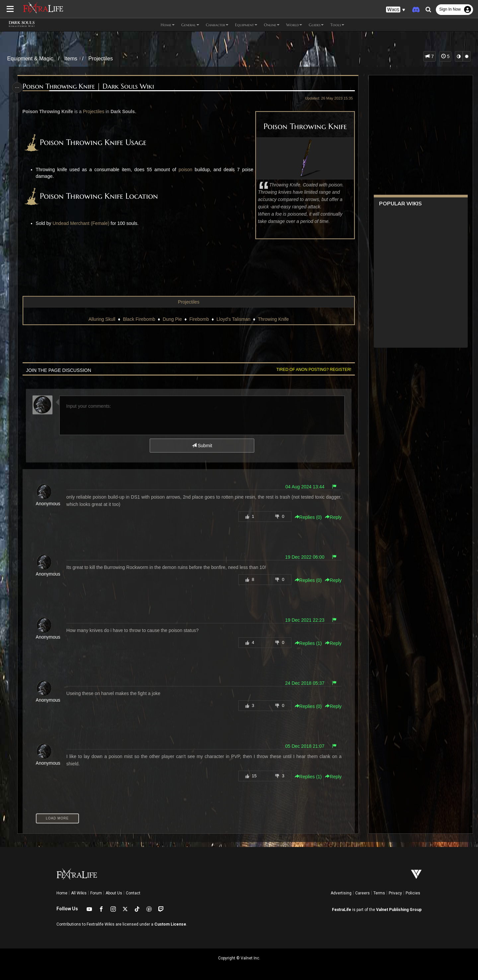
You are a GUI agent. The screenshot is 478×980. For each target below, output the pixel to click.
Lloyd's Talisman (233, 319)
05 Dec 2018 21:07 (302, 746)
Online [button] (272, 25)
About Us (114, 893)
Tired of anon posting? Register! (312, 370)
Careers (362, 893)
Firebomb (199, 319)
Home (62, 893)
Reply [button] (331, 517)
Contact (133, 893)
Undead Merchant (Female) (82, 223)
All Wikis (79, 893)
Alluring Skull (102, 319)
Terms (379, 893)
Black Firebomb (139, 319)
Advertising (341, 893)
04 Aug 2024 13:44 (303, 487)
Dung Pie (172, 319)
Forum (96, 893)
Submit (202, 446)
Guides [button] (316, 25)
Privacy (395, 893)
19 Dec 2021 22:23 (302, 620)
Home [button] (168, 25)
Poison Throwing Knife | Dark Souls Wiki (90, 86)
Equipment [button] (246, 25)
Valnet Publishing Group (399, 910)
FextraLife (342, 910)
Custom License (170, 924)
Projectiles (101, 59)
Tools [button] (337, 25)
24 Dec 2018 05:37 (302, 683)
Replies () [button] (306, 517)
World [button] (294, 25)
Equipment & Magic (30, 59)
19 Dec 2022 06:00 (302, 557)
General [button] (190, 25)
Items (71, 59)
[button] (396, 10)
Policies (413, 893)
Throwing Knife (273, 319)
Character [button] (217, 25)
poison (184, 170)
